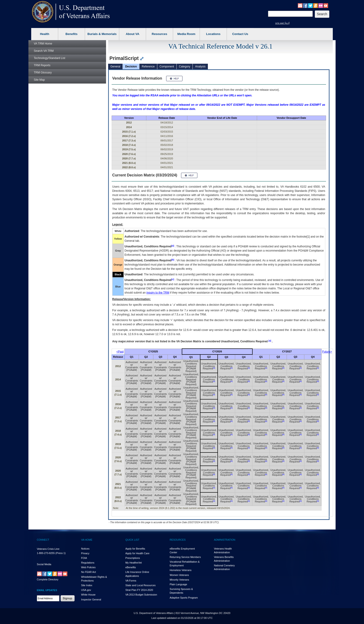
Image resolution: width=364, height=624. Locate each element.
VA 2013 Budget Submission (141, 595)
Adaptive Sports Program (184, 598)
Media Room (186, 34)
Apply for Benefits (135, 549)
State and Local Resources (141, 585)
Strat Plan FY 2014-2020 (139, 590)
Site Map (39, 80)
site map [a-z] (282, 23)
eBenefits (131, 567)
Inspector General (91, 599)
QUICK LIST (132, 540)
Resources (159, 34)
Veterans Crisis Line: (48, 549)
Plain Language (178, 584)
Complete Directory (48, 579)
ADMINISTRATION (225, 540)
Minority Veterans (179, 580)
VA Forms (131, 581)
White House (88, 595)
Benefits (71, 34)
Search (44, 51)
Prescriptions (133, 558)
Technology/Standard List (50, 58)
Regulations (88, 563)
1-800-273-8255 (46, 553)
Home (43, 44)
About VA (133, 34)
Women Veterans (179, 575)
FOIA (84, 558)
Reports (42, 65)
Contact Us (240, 34)
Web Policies (88, 567)
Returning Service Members (185, 557)
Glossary (43, 73)
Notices (85, 549)
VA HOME (87, 540)
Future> (327, 352)
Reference (148, 67)
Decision (131, 67)
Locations (213, 34)
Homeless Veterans (181, 570)
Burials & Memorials (102, 34)
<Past (120, 352)
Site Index (87, 585)
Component (167, 67)
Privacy (85, 553)
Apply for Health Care (137, 553)
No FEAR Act (89, 572)
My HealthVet (134, 563)
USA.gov (86, 590)
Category (185, 67)
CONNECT (43, 540)
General (115, 67)
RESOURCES (178, 540)
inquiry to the (158, 293)
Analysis (200, 67)
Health (45, 34)
